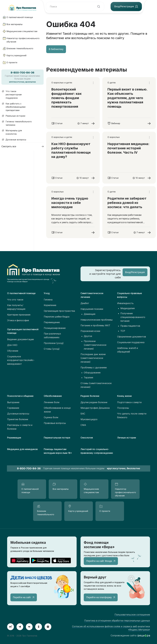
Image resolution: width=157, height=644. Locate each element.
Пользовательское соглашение (132, 615)
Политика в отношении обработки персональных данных (117, 621)
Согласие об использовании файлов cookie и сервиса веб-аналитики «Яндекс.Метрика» (111, 628)
